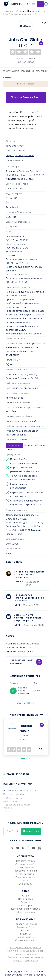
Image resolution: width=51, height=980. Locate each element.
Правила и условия (26, 954)
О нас (26, 896)
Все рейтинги (26, 703)
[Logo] (26, 26)
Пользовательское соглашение (26, 958)
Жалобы (41, 71)
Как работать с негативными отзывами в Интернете (29, 598)
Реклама (26, 931)
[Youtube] (34, 848)
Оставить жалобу (26, 864)
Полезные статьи (26, 877)
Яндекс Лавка (26, 729)
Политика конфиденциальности (26, 951)
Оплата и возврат (26, 940)
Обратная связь (26, 912)
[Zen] (28, 848)
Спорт (10, 812)
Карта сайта (31, 961)
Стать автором (26, 868)
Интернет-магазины (15, 794)
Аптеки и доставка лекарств (20, 790)
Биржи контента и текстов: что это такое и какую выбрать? (29, 618)
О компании (11, 71)
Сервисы (26, 902)
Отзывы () (27, 71)
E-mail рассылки (26, 874)
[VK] (17, 848)
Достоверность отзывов (26, 909)
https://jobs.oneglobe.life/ (20, 156)
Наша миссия (26, 899)
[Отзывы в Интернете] (6, 4)
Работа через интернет (24, 691)
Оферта (18, 961)
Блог (26, 881)
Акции (7, 78)
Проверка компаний (26, 871)
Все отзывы (26, 884)
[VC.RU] (39, 848)
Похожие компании (26, 84)
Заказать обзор (26, 927)
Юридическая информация (26, 948)
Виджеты (26, 934)
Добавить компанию (26, 924)
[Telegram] (12, 848)
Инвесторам (26, 906)
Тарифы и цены (26, 937)
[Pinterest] (23, 848)
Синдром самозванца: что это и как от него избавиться (29, 575)
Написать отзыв (26, 861)
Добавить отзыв (40, 4)
